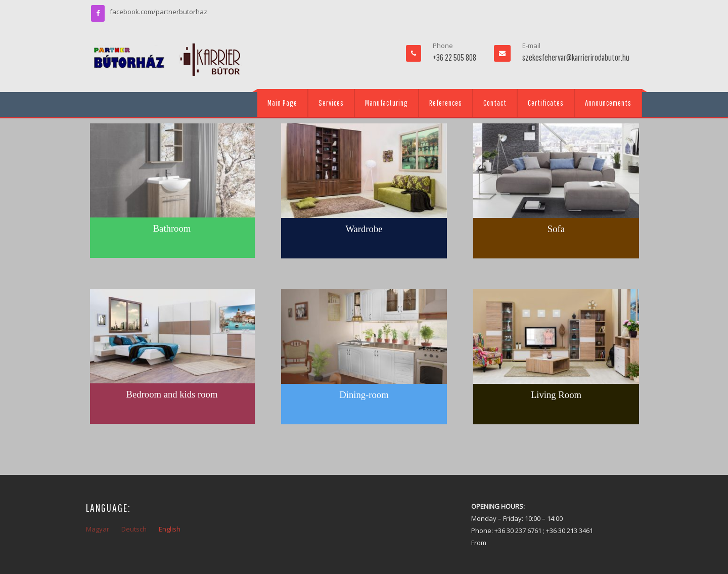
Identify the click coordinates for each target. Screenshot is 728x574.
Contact (495, 103)
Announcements (608, 103)
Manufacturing (386, 103)
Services (331, 103)
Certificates (546, 103)
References (446, 103)
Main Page (282, 103)
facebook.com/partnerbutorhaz (158, 12)
